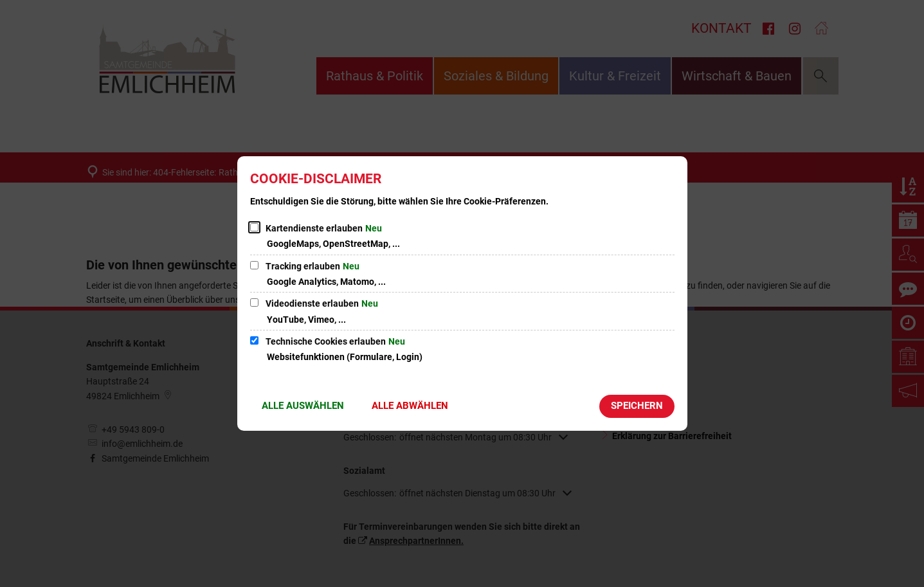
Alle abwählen (410, 406)
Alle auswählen (303, 406)
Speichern (637, 406)
